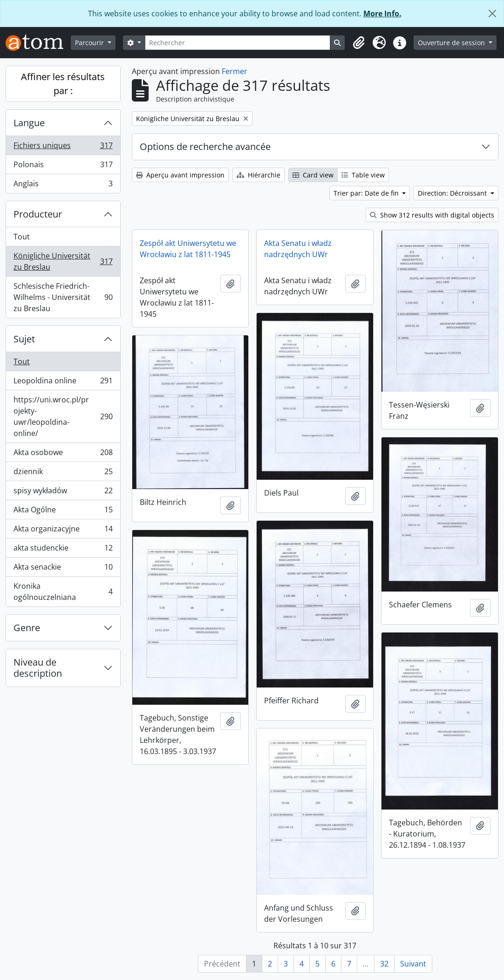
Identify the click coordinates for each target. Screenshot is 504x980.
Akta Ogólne (63, 512)
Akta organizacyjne (63, 531)
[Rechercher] (238, 43)
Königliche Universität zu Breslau (63, 261)
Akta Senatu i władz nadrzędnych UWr (298, 249)
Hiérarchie (259, 175)
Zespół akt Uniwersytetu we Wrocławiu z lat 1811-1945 (188, 249)
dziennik (63, 473)
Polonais (63, 167)
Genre (27, 628)
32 (384, 964)
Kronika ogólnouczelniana (63, 592)
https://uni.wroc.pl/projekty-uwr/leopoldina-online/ (63, 416)
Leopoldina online (63, 383)
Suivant (413, 964)
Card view (313, 175)
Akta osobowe (63, 454)
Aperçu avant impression (180, 175)
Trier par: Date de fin (367, 193)
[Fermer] (492, 14)
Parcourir (90, 43)
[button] (359, 43)
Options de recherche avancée (205, 146)
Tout (22, 237)
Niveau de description (38, 668)
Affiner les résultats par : (63, 84)
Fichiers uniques (63, 147)
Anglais (63, 185)
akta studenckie (63, 550)
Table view (363, 175)
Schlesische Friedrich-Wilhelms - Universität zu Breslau (63, 297)
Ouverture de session (452, 43)
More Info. (382, 14)
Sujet (24, 339)
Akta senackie (63, 569)
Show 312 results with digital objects (432, 215)
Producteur (38, 214)
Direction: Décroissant (453, 193)
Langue (29, 123)
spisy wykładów (63, 493)
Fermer (235, 71)
